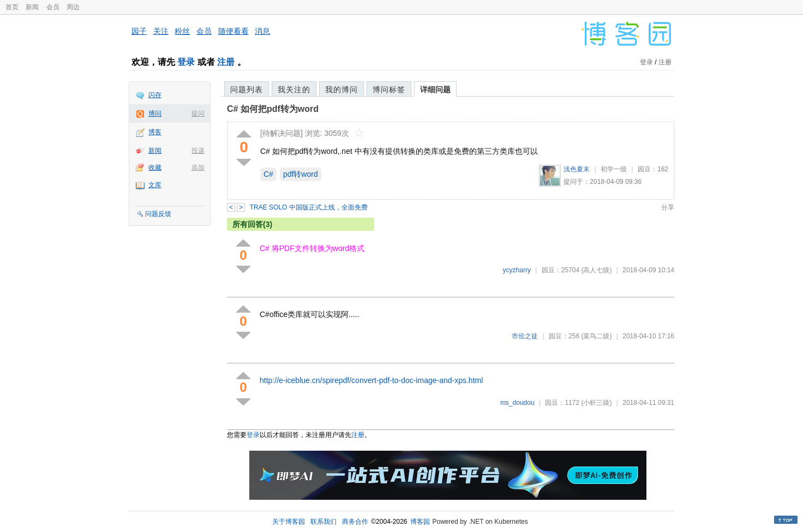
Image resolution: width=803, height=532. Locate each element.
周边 (73, 7)
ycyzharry (517, 270)
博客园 (420, 522)
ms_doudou (517, 403)
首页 (12, 7)
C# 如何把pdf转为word (273, 109)
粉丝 (182, 31)
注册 (226, 62)
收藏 (155, 168)
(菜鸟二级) (596, 336)
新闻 (32, 7)
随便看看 (233, 31)
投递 (198, 151)
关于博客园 (289, 522)
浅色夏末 (577, 169)
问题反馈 (158, 214)
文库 (155, 185)
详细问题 (435, 89)
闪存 (155, 95)
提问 (198, 113)
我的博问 (341, 89)
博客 (155, 132)
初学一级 (614, 169)
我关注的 (294, 89)
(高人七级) (596, 270)
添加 (198, 168)
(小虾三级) (596, 403)
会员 (53, 7)
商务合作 (355, 522)
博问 (155, 113)
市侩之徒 (525, 336)
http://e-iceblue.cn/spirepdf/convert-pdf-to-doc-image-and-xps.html (371, 380)
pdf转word (301, 174)
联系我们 (323, 522)
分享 (668, 207)
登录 (186, 62)
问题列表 (247, 89)
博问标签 (389, 89)
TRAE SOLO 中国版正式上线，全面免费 (309, 207)
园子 (139, 31)
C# (268, 174)
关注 (161, 31)
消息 (262, 31)
